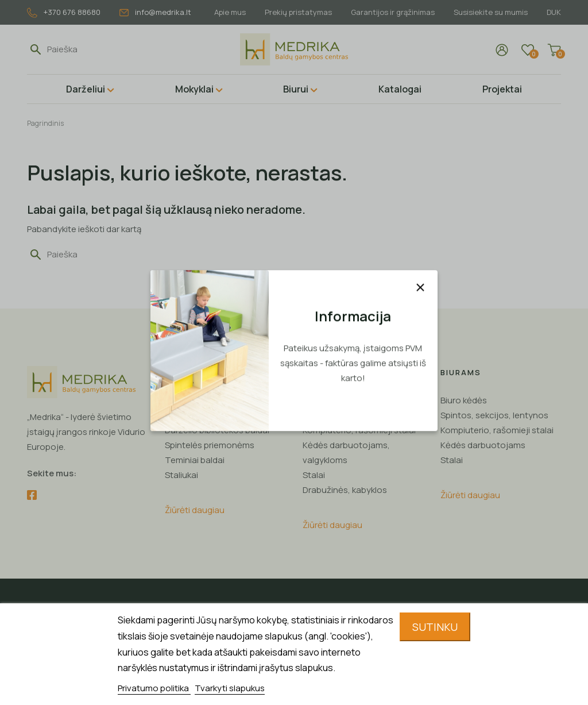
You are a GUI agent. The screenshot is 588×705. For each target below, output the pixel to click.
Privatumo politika (154, 688)
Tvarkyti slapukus (230, 688)
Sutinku (435, 627)
